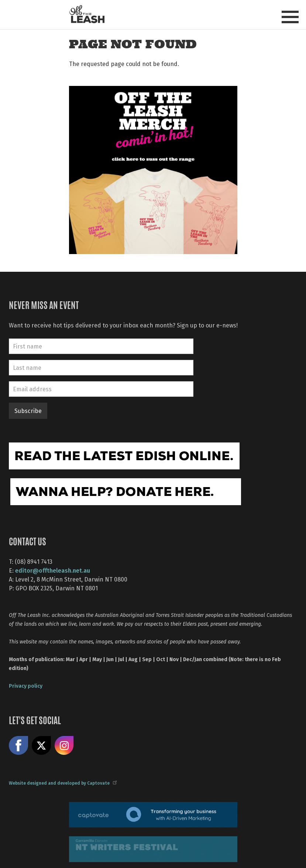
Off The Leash (87, 14)
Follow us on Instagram (64, 746)
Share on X (41, 746)
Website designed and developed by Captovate (63, 783)
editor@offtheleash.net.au (53, 570)
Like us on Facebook (18, 746)
